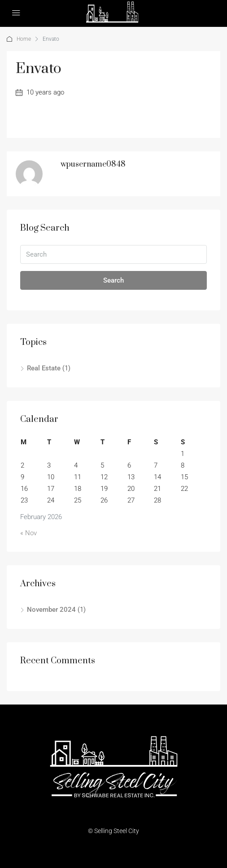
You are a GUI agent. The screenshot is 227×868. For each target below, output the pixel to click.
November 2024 (51, 610)
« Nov (28, 533)
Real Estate (44, 368)
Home (24, 39)
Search (113, 280)
